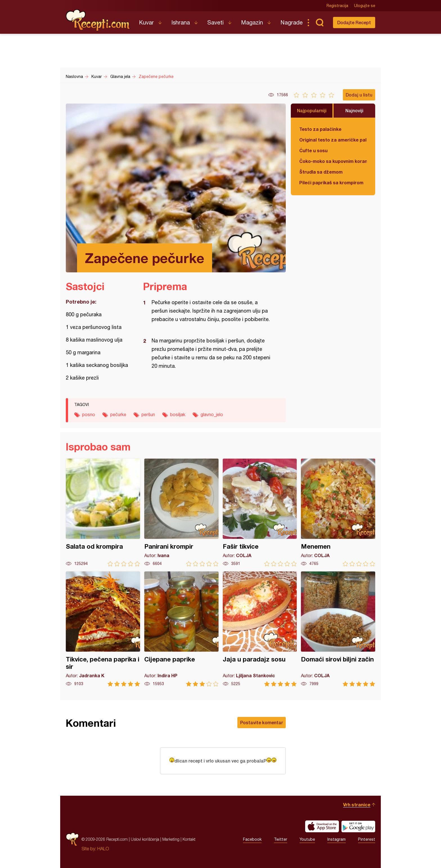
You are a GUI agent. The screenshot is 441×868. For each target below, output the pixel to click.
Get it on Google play (358, 826)
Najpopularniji (312, 110)
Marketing (171, 839)
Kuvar (146, 22)
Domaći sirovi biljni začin (338, 629)
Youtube (307, 839)
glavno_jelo (212, 414)
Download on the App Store (322, 826)
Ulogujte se (365, 6)
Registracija (337, 6)
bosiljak (178, 414)
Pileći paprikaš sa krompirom (331, 182)
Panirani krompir (181, 512)
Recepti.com (98, 20)
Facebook (252, 839)
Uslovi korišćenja (145, 839)
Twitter (281, 839)
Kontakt (189, 839)
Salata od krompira (103, 512)
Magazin (252, 22)
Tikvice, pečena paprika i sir (103, 629)
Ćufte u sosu (313, 150)
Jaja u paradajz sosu (260, 629)
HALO (103, 849)
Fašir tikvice (260, 512)
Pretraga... (319, 23)
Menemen (338, 512)
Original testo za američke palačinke (333, 140)
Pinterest (367, 839)
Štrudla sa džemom (321, 172)
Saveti (215, 22)
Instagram (337, 839)
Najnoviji (354, 110)
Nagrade (292, 22)
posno (89, 414)
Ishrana (181, 22)
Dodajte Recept (354, 22)
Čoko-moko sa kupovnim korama (333, 161)
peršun (148, 414)
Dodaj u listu (359, 95)
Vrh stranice (357, 805)
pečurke (118, 414)
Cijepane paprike (181, 629)
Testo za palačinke (320, 129)
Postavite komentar (262, 722)
